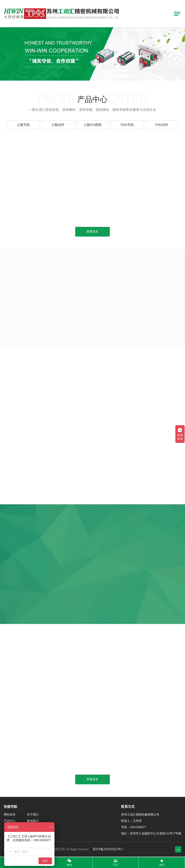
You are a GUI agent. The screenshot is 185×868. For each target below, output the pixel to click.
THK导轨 (127, 125)
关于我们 (33, 815)
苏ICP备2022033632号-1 (108, 849)
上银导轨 (23, 125)
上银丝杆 (58, 125)
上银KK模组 (92, 125)
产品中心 (10, 821)
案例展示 (33, 821)
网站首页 (10, 815)
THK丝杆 (162, 125)
